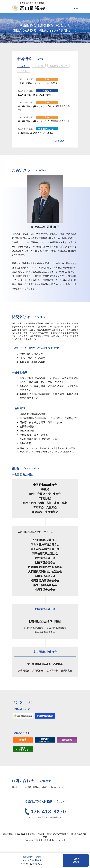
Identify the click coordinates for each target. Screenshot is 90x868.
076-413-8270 (48, 812)
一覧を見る (59, 141)
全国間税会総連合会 (45, 485)
